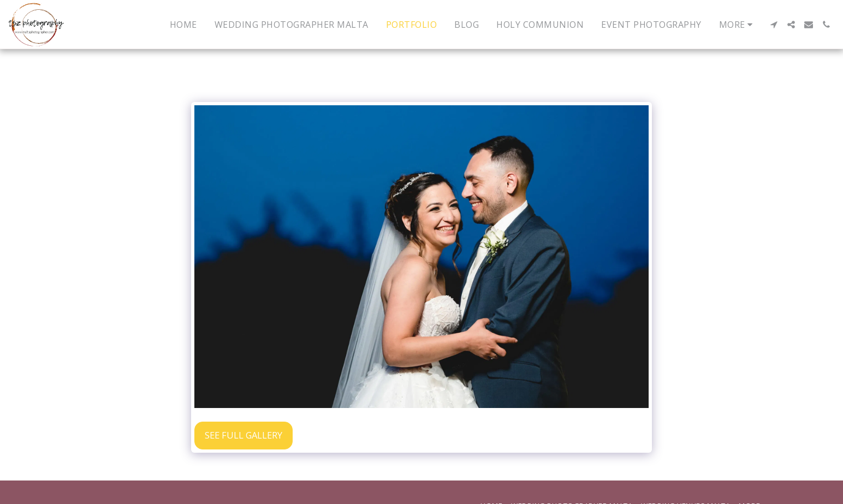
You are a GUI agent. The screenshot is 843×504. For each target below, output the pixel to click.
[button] (774, 25)
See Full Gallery (244, 435)
